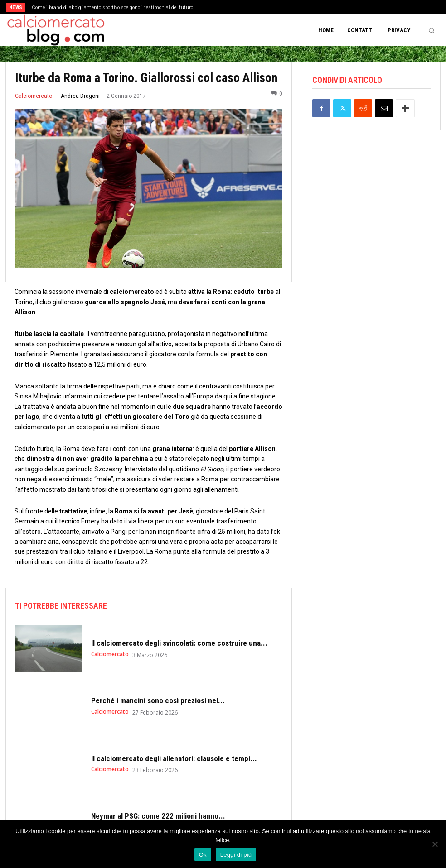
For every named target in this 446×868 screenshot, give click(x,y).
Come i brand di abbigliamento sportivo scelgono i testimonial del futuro (112, 7)
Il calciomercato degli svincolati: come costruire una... (179, 643)
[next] (248, 7)
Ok (203, 855)
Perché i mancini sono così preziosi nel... (158, 700)
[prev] (234, 7)
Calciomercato (34, 96)
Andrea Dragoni (80, 96)
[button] (431, 30)
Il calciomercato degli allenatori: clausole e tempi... (174, 758)
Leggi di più (236, 855)
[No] (435, 844)
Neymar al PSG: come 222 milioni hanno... (158, 816)
